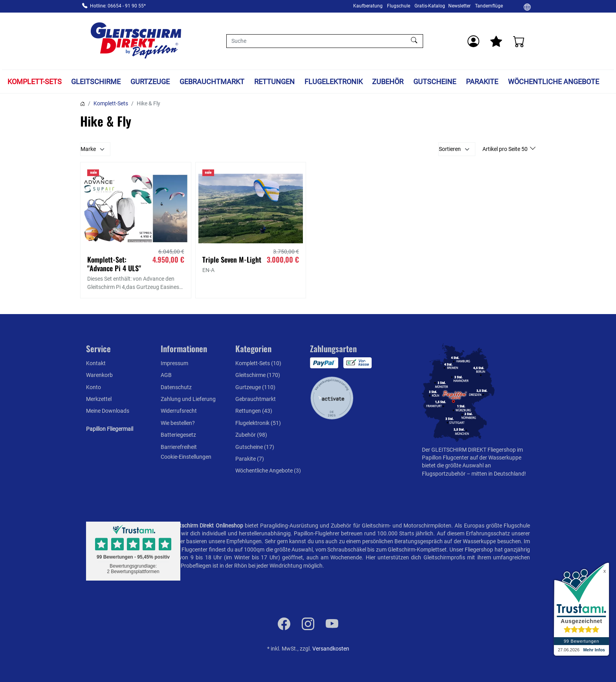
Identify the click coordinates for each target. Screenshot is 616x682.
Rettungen (274, 82)
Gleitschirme (96, 82)
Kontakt (96, 363)
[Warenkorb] (519, 41)
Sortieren (450, 149)
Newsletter (459, 6)
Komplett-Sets (35, 82)
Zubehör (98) (251, 435)
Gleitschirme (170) (258, 375)
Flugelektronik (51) (258, 423)
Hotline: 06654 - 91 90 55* (118, 6)
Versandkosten (331, 649)
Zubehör (388, 82)
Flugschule (399, 6)
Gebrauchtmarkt (212, 82)
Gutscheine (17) (255, 447)
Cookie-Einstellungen (186, 457)
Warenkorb (99, 375)
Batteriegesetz (178, 435)
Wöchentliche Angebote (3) (268, 471)
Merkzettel (99, 399)
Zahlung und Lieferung (188, 399)
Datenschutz (176, 387)
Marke (88, 149)
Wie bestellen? (178, 423)
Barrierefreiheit (179, 447)
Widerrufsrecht (179, 411)
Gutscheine (435, 82)
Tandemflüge (489, 6)
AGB (166, 375)
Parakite (482, 82)
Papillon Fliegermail (110, 429)
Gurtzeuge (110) (255, 387)
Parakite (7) (250, 459)
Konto (93, 387)
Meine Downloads (108, 411)
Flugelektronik (334, 82)
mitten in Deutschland (498, 474)
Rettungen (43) (254, 411)
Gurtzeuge (150, 82)
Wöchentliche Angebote (554, 82)
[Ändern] (527, 7)
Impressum (174, 363)
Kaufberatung (368, 6)
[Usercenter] (473, 41)
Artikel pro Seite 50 (506, 149)
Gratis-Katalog (430, 6)
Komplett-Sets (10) (258, 363)
